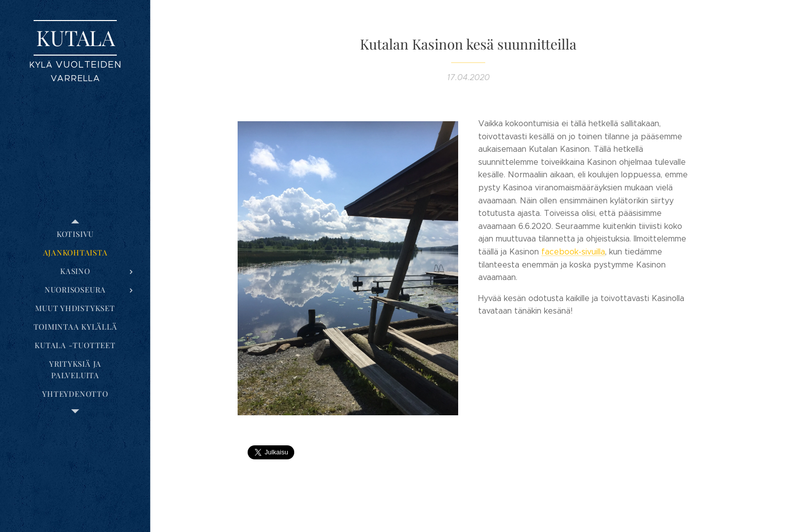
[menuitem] (75, 234)
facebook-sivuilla (573, 252)
